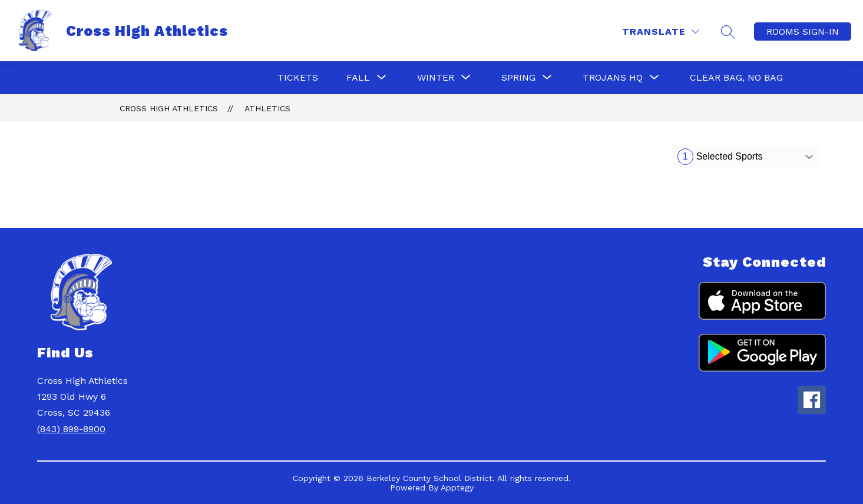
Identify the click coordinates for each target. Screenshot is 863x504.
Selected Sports (720, 157)
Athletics (267, 108)
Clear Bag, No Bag (736, 77)
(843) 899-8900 (71, 429)
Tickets (298, 77)
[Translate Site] (661, 31)
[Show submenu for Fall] (358, 78)
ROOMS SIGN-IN (803, 31)
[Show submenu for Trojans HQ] (613, 78)
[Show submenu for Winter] (436, 78)
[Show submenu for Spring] (518, 78)
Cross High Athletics (169, 108)
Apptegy (457, 488)
